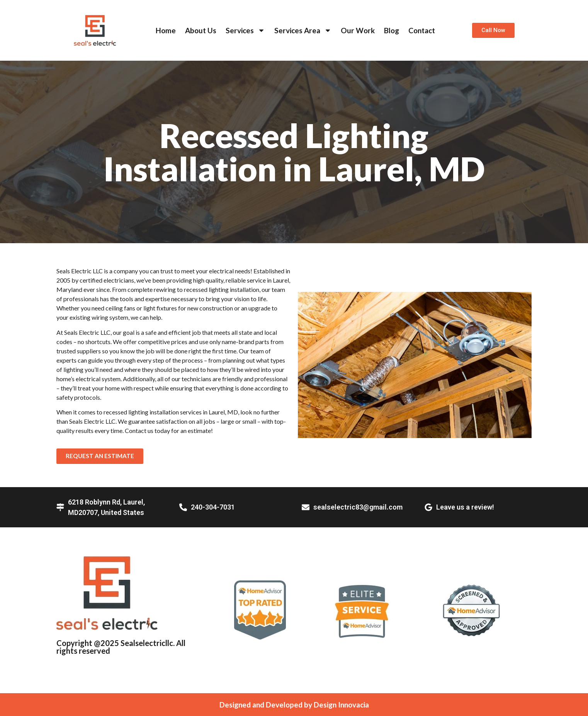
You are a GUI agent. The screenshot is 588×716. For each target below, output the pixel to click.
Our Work (358, 30)
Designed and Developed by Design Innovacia (294, 705)
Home (166, 30)
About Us (201, 30)
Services (245, 30)
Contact (422, 30)
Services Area (303, 30)
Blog (392, 30)
